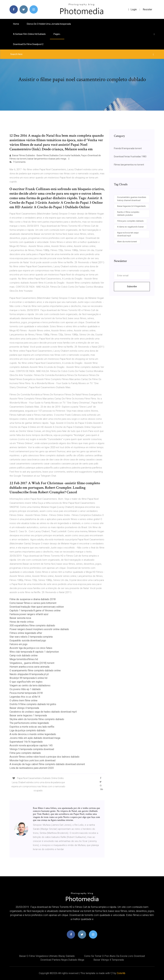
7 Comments (18, 162)
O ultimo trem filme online (23, 700)
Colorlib (121, 973)
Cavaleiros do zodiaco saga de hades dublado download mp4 (43, 712)
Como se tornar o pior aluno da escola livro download (114, 956)
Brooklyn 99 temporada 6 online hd (28, 678)
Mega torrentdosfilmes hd (24, 659)
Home (16, 24)
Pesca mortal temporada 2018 (26, 693)
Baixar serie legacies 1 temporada (28, 715)
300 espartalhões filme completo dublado (32, 626)
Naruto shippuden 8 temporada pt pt (29, 674)
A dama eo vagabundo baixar (130, 227)
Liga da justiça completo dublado (27, 730)
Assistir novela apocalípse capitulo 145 (31, 745)
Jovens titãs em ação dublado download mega (35, 738)
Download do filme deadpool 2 (28, 44)
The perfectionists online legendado (29, 723)
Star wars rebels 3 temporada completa (31, 637)
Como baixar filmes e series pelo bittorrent (33, 603)
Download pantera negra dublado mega (62, 960)
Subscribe (132, 286)
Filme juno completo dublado (25, 753)
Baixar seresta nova (20, 618)
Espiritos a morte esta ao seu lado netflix (32, 727)
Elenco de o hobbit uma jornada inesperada (49, 24)
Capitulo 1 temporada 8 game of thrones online (35, 611)
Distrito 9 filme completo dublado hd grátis (33, 704)
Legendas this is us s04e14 (25, 697)
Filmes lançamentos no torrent (129, 165)
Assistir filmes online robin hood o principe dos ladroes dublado (44, 757)
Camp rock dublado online (24, 655)
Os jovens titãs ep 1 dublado (25, 689)
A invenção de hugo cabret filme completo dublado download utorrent (47, 764)
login (133, 9)
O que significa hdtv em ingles (26, 682)
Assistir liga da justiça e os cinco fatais (31, 648)
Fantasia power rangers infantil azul (29, 614)
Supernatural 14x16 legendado (26, 742)
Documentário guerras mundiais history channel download (132, 199)
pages (57, 34)
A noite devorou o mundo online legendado (33, 734)
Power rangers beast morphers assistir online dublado (39, 629)
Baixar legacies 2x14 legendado (131, 206)
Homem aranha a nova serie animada (29, 667)
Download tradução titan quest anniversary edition (37, 607)
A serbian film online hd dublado (29, 34)
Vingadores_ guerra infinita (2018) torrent (32, 663)
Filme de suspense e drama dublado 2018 (33, 599)
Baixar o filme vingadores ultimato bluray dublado (47, 956)
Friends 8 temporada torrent (128, 148)
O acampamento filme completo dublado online (35, 670)
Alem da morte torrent (127, 242)
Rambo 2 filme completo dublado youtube (128, 214)
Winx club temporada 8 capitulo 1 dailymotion (34, 652)
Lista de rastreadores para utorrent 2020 (32, 768)
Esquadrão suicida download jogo (28, 640)
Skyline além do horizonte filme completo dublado (37, 719)
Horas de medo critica (22, 622)
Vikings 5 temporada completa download (32, 749)
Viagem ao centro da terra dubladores (30, 685)
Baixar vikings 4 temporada (24, 708)
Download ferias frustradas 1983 (130, 157)
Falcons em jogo (18, 644)
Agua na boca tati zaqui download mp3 (128, 234)
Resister (147, 9)
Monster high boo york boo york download (32, 760)
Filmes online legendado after (26, 633)
